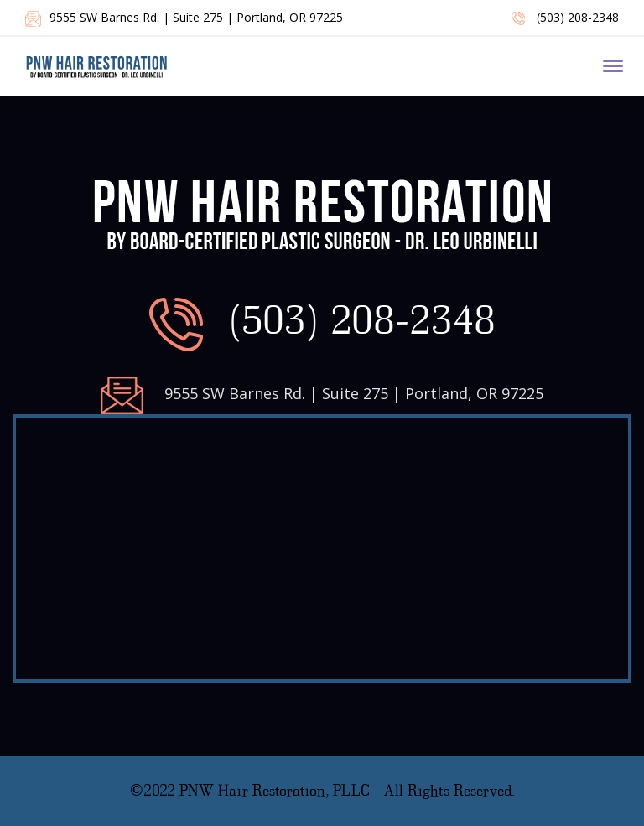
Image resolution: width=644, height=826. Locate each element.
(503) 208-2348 (565, 17)
